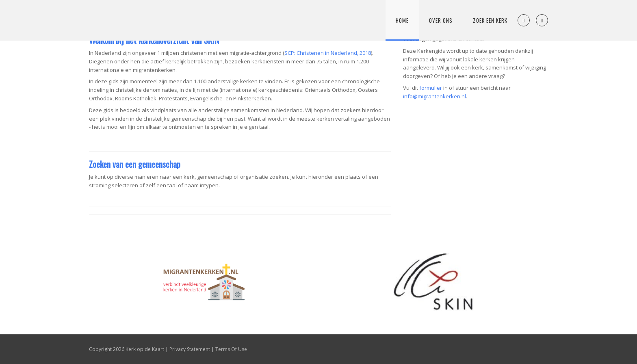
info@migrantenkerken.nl (434, 96)
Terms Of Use (231, 349)
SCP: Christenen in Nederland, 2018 (328, 53)
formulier (431, 88)
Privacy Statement (190, 349)
